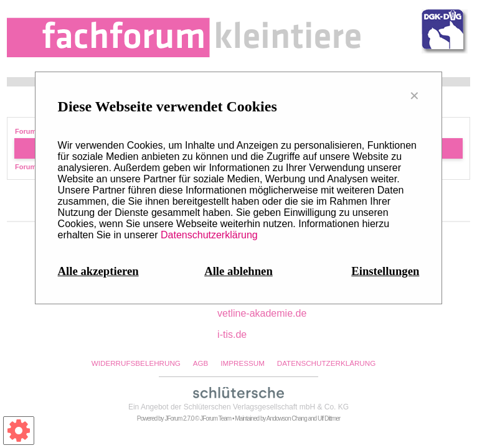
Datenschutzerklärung (209, 235)
